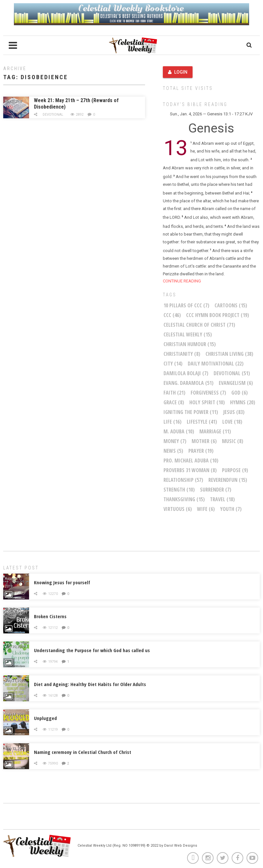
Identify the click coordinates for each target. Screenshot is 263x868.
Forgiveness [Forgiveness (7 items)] (208, 393)
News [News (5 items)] (173, 451)
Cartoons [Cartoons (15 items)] (231, 305)
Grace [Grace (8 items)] (174, 402)
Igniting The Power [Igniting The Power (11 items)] (191, 412)
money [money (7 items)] (175, 441)
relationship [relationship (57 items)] (183, 480)
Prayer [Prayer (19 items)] (201, 451)
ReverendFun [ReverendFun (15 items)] (228, 480)
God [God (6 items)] (240, 393)
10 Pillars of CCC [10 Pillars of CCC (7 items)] (186, 305)
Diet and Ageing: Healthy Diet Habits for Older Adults (90, 684)
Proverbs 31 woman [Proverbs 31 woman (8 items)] (190, 470)
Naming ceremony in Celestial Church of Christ (83, 752)
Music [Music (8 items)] (233, 441)
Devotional (53, 115)
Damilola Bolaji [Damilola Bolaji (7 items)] (186, 373)
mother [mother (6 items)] (204, 441)
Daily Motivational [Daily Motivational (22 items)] (216, 364)
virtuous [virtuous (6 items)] (178, 509)
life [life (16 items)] (173, 422)
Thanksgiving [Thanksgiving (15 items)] (184, 499)
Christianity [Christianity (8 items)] (182, 354)
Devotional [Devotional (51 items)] (232, 373)
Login (178, 72)
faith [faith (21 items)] (174, 393)
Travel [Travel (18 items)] (222, 499)
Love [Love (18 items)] (232, 422)
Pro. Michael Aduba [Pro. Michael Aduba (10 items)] (191, 460)
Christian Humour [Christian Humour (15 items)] (190, 344)
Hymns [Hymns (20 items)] (243, 402)
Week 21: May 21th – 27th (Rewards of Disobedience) (76, 104)
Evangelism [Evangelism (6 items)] (236, 383)
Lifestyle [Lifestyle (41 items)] (202, 422)
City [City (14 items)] (173, 364)
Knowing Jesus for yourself (62, 582)
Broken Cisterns (50, 616)
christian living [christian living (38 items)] (229, 354)
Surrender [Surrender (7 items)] (216, 490)
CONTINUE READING (182, 281)
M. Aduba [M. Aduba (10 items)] (179, 431)
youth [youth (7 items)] (231, 509)
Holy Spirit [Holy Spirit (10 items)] (207, 402)
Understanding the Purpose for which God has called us (92, 650)
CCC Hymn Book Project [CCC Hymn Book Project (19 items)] (218, 315)
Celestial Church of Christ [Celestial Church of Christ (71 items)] (199, 325)
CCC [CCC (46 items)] (172, 315)
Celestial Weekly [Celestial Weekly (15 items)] (188, 334)
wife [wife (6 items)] (206, 509)
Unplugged (45, 718)
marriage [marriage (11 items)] (215, 431)
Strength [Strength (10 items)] (179, 490)
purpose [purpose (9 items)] (235, 470)
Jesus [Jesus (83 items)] (234, 412)
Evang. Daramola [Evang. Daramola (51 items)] (189, 383)
